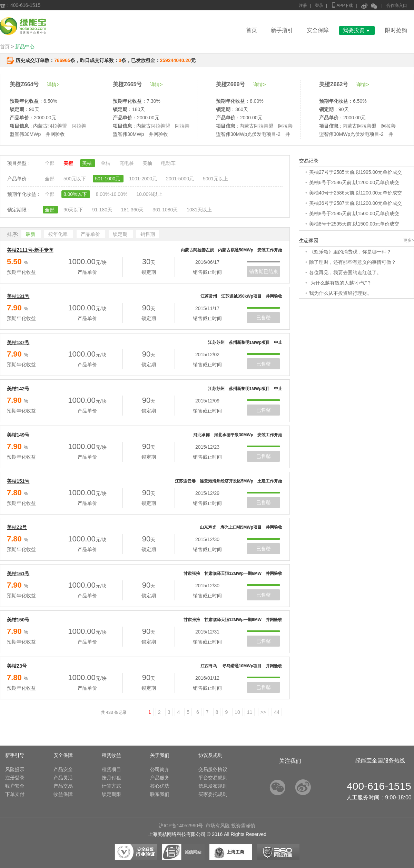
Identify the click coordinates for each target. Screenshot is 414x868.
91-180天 (103, 210)
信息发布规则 (213, 786)
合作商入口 (397, 6)
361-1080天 (166, 210)
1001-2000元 (144, 179)
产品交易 (63, 786)
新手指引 (282, 30)
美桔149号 (18, 435)
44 (277, 712)
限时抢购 (396, 30)
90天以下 (74, 210)
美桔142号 (18, 389)
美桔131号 (18, 296)
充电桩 (127, 163)
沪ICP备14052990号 (181, 826)
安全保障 (318, 30)
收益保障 (63, 794)
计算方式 (111, 786)
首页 (252, 30)
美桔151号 (18, 481)
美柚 (148, 163)
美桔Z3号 (17, 666)
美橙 (69, 163)
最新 (31, 234)
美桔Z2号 (17, 527)
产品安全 (63, 769)
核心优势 (160, 786)
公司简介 (160, 769)
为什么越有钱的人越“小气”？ (340, 283)
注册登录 (15, 778)
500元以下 (75, 179)
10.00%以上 (149, 194)
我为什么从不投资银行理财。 (341, 293)
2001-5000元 (181, 179)
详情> (53, 84)
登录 (319, 6)
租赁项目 (111, 769)
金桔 (106, 163)
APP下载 (342, 5)
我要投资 (357, 30)
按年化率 (59, 234)
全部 (50, 163)
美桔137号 (18, 342)
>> (263, 712)
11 (250, 712)
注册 (303, 6)
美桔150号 (18, 620)
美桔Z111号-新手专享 (30, 250)
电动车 (168, 163)
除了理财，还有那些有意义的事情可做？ (353, 262)
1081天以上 (199, 210)
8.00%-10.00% (112, 194)
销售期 (148, 234)
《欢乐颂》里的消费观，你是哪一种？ (350, 252)
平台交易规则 (213, 778)
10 (237, 712)
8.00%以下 (76, 194)
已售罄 (264, 318)
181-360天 (133, 210)
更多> (409, 240)
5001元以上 (215, 179)
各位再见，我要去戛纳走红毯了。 (345, 272)
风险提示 (15, 769)
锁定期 (121, 234)
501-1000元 (108, 179)
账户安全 (15, 786)
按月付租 (111, 778)
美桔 (88, 163)
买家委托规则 (213, 794)
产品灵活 (63, 778)
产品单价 (91, 234)
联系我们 (160, 794)
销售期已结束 (264, 271)
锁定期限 (111, 794)
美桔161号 (18, 573)
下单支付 (15, 794)
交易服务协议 (213, 769)
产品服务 (160, 778)
